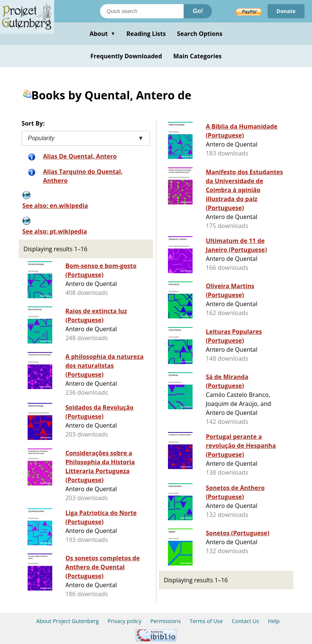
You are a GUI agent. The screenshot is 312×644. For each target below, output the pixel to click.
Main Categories (197, 56)
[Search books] (142, 11)
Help (274, 621)
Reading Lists (146, 34)
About (102, 34)
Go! (198, 11)
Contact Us (245, 621)
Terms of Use (206, 621)
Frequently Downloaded (126, 56)
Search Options (200, 34)
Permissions (166, 621)
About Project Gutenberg (68, 621)
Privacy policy (124, 621)
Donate (286, 11)
